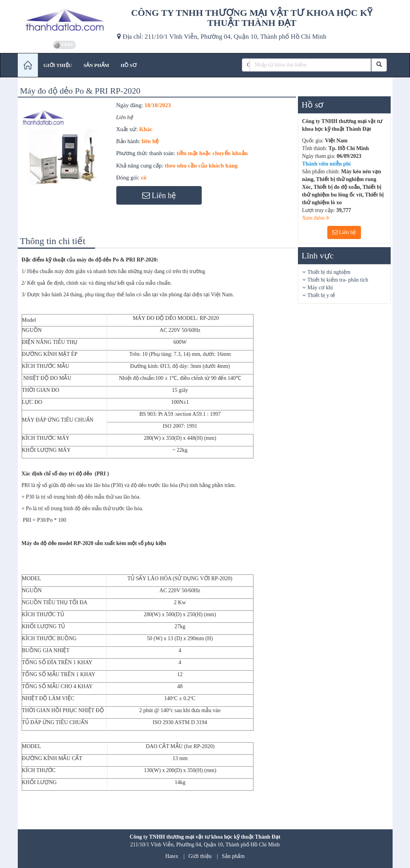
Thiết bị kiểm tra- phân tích (338, 280)
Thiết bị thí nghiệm (329, 272)
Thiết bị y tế (322, 295)
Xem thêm (316, 218)
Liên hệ (344, 232)
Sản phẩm (233, 856)
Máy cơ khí (320, 288)
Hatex (172, 856)
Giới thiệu (200, 856)
